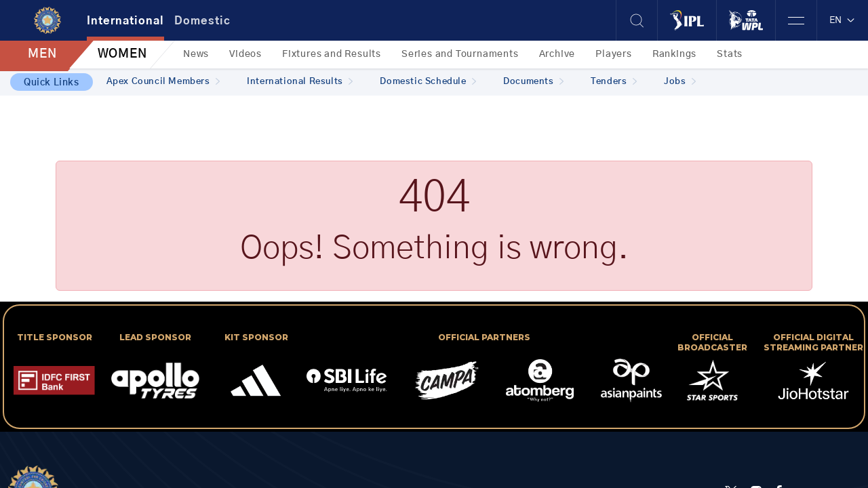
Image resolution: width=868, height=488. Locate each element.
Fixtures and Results (332, 54)
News (196, 54)
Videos (245, 54)
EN (843, 20)
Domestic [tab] (202, 21)
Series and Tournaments (460, 54)
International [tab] (125, 21)
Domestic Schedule (428, 82)
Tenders (614, 82)
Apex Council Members (163, 82)
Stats (730, 54)
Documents (533, 82)
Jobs (680, 82)
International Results (300, 82)
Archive (557, 54)
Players (614, 54)
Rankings (674, 54)
